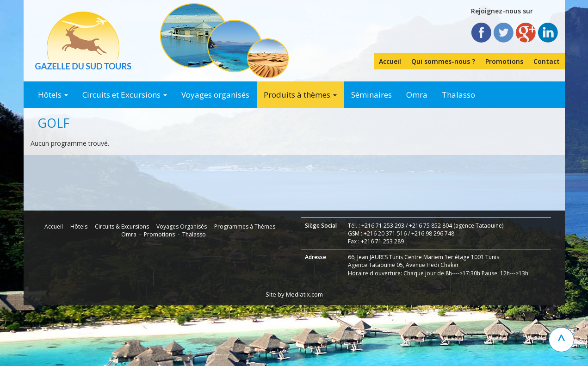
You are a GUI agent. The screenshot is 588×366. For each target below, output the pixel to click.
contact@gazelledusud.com (368, 33)
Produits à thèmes (300, 95)
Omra (417, 95)
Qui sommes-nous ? (443, 61)
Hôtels (53, 95)
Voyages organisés (215, 95)
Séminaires (371, 95)
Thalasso (458, 95)
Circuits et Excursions (125, 95)
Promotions (504, 61)
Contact (547, 61)
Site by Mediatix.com (294, 355)
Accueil (390, 61)
